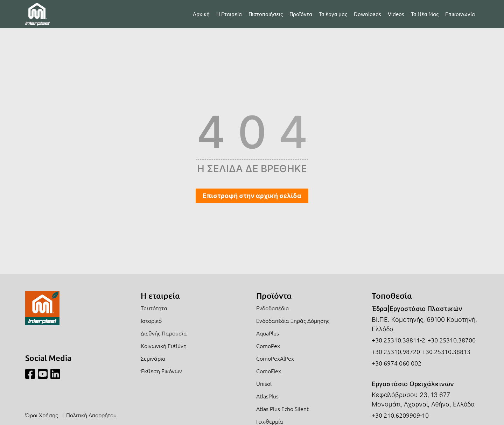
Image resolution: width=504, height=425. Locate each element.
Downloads (367, 14)
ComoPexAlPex (275, 358)
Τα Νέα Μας (425, 14)
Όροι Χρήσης (41, 415)
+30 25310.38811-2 (398, 340)
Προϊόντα (301, 14)
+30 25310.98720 (396, 351)
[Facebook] (30, 374)
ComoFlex (269, 371)
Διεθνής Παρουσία (164, 333)
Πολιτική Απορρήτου (91, 415)
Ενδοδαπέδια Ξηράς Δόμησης (293, 320)
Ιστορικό (151, 320)
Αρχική (201, 14)
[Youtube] (43, 374)
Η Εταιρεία (229, 14)
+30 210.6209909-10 (400, 415)
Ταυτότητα (154, 308)
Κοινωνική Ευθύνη (164, 346)
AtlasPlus (267, 396)
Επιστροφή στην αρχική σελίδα (252, 196)
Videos (396, 14)
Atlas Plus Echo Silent (282, 409)
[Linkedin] (55, 374)
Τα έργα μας (333, 14)
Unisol (264, 383)
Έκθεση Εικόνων (161, 371)
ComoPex (268, 346)
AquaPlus (268, 333)
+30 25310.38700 (451, 340)
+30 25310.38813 (446, 351)
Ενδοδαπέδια (273, 308)
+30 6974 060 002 (397, 363)
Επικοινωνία (460, 14)
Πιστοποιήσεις (266, 14)
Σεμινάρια (153, 358)
